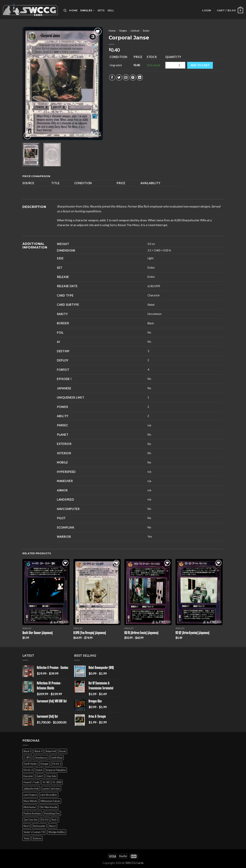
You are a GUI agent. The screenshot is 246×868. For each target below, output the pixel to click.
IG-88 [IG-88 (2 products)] (46, 782)
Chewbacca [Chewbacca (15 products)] (41, 758)
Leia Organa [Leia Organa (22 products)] (30, 795)
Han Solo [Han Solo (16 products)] (52, 776)
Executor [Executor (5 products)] (28, 776)
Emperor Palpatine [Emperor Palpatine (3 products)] (56, 770)
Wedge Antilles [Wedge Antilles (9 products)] (57, 832)
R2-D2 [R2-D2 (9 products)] (45, 820)
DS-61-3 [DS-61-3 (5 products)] (28, 770)
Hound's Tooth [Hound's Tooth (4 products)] (31, 782)
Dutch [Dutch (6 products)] (39, 770)
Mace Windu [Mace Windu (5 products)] (30, 801)
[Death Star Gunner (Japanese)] (46, 592)
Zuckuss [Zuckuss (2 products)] (37, 838)
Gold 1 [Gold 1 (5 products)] (40, 776)
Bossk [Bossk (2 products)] (63, 751)
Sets (101, 10)
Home (73, 10)
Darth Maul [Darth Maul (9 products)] (56, 758)
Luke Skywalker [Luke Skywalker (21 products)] (49, 795)
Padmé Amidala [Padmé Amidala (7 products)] (32, 813)
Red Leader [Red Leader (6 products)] (39, 826)
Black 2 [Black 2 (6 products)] (27, 751)
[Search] (65, 11)
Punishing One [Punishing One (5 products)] (52, 813)
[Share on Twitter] (119, 77)
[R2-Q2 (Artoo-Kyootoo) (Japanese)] (199, 592)
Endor (146, 31)
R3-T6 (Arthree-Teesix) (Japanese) (141, 633)
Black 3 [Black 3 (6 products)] (39, 751)
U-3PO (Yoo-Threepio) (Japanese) (90, 633)
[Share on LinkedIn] (140, 77)
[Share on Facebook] (112, 77)
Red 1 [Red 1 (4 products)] (55, 820)
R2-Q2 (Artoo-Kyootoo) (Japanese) (192, 633)
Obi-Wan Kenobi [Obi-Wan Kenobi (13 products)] (48, 807)
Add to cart (200, 65)
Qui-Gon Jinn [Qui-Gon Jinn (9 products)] (31, 820)
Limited (135, 31)
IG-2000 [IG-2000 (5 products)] (57, 782)
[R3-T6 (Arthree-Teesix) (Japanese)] (148, 592)
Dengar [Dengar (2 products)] (45, 764)
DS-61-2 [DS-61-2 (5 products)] (57, 764)
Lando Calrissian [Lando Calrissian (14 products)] (51, 789)
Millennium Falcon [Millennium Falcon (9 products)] (50, 801)
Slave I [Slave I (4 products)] (52, 826)
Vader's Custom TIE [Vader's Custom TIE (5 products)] (34, 832)
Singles (87, 10)
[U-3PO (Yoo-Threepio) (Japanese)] (97, 592)
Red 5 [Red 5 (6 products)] (27, 826)
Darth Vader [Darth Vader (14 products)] (30, 764)
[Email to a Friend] (126, 77)
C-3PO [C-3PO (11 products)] (27, 758)
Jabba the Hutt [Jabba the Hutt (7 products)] (31, 789)
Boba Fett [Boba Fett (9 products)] (51, 751)
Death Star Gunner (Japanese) (38, 633)
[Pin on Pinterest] (133, 77)
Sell (111, 10)
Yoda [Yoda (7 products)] (26, 838)
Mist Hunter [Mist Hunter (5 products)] (30, 807)
